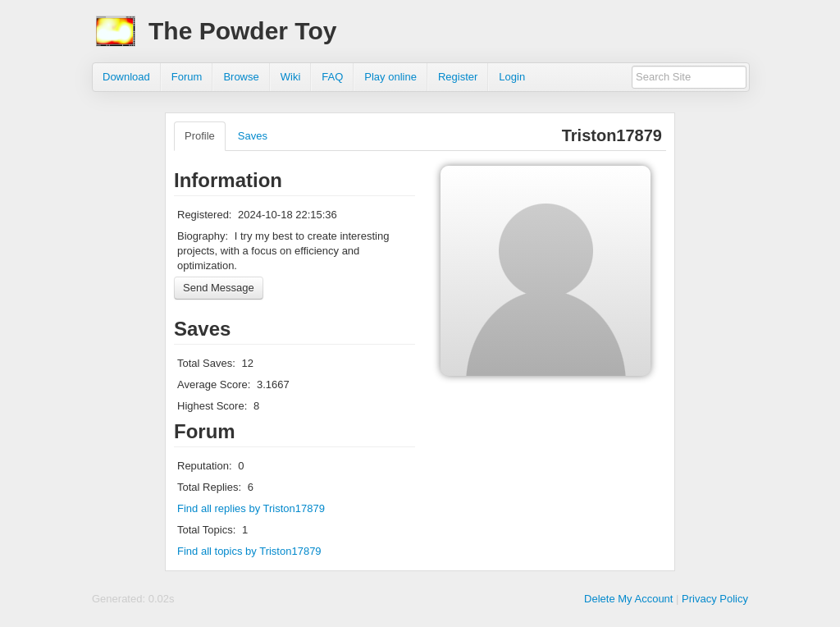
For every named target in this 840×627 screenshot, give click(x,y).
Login (512, 77)
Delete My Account (628, 599)
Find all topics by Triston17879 (249, 551)
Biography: (203, 236)
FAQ (332, 77)
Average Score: (214, 384)
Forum (187, 77)
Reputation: (205, 466)
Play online (390, 77)
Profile (200, 136)
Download (126, 77)
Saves (253, 136)
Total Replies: (209, 487)
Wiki (291, 77)
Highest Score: (212, 406)
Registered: (204, 215)
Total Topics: (206, 530)
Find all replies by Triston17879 (251, 508)
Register (458, 77)
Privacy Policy (715, 599)
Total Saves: (206, 363)
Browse (241, 77)
